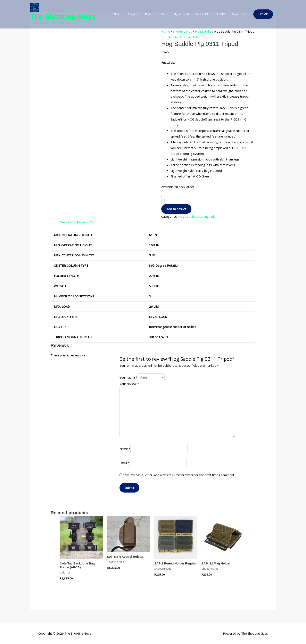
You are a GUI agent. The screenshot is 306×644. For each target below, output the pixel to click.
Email (124, 462)
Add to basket (176, 209)
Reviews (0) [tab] (85, 222)
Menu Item (239, 14)
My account (181, 14)
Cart (164, 14)
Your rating (129, 377)
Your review (129, 383)
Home (166, 31)
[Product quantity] (182, 200)
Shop (131, 14)
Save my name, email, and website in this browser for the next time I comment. (179, 474)
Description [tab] (68, 222)
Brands (150, 14)
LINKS (221, 14)
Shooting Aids (183, 31)
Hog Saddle (203, 31)
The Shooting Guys (63, 16)
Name (125, 448)
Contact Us (203, 14)
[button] (263, 14)
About (118, 14)
